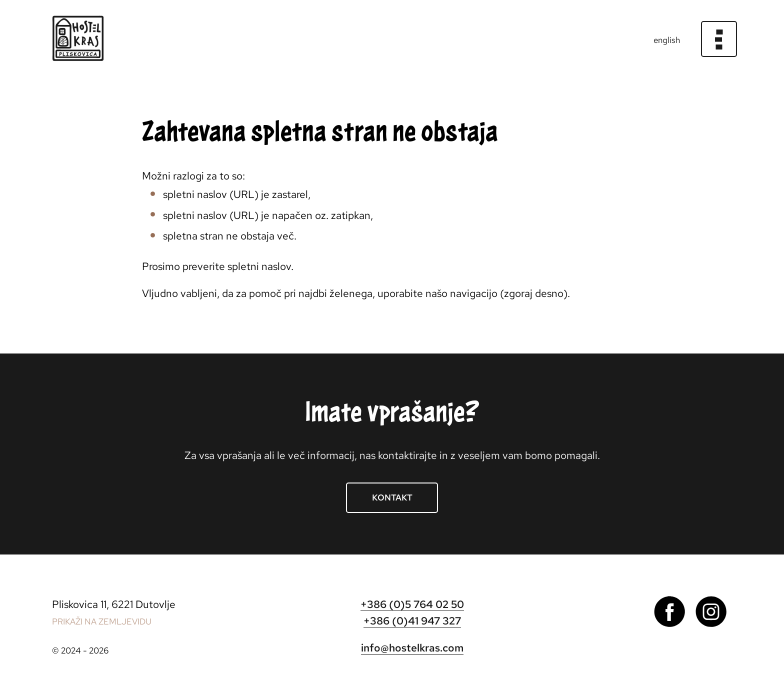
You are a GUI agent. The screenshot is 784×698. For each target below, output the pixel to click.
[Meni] (719, 39)
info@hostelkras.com (412, 648)
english (667, 40)
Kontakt (392, 497)
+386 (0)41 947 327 (412, 621)
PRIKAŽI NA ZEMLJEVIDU (102, 621)
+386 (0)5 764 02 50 (412, 604)
